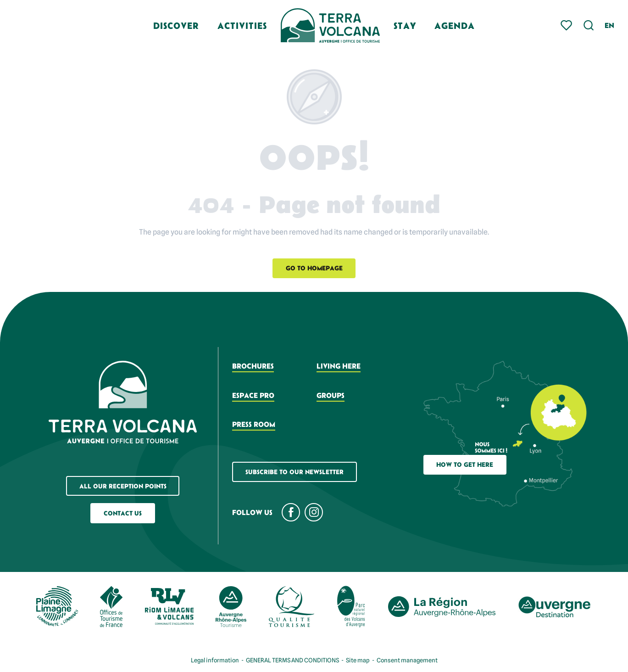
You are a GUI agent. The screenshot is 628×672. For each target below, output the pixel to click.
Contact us (123, 513)
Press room (254, 424)
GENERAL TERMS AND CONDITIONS (292, 660)
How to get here (465, 465)
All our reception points (123, 486)
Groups (331, 395)
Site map (358, 660)
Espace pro (253, 395)
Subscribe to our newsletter (295, 472)
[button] (589, 25)
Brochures (253, 366)
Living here (339, 366)
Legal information (215, 660)
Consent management (407, 660)
